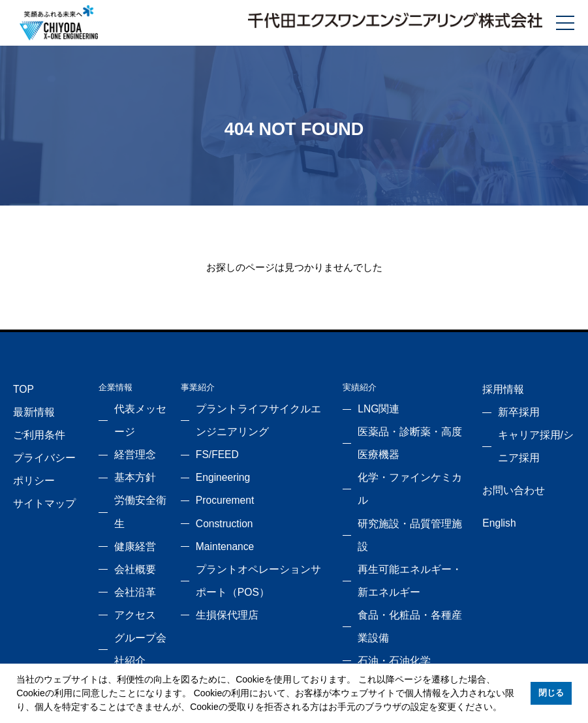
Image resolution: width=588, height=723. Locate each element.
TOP (22, 387)
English (496, 505)
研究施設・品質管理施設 (404, 486)
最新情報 (30, 407)
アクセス (129, 564)
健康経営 (129, 505)
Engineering (218, 466)
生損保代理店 (221, 584)
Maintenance (220, 525)
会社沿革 (129, 545)
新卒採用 (514, 407)
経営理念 (129, 447)
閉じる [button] (551, 693)
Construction (219, 505)
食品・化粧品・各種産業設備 (413, 545)
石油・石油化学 (387, 564)
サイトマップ (39, 486)
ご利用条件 (34, 426)
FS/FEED (213, 447)
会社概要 (129, 525)
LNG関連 (375, 407)
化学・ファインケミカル (404, 466)
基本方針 (129, 466)
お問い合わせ (507, 476)
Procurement (220, 486)
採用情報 (499, 387)
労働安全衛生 (138, 486)
